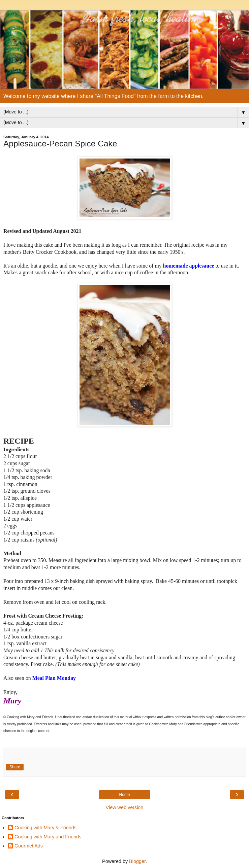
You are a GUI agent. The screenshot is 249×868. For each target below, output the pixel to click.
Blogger (137, 861)
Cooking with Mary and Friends (48, 837)
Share (15, 767)
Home (124, 795)
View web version (125, 807)
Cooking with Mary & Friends (45, 828)
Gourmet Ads (29, 846)
